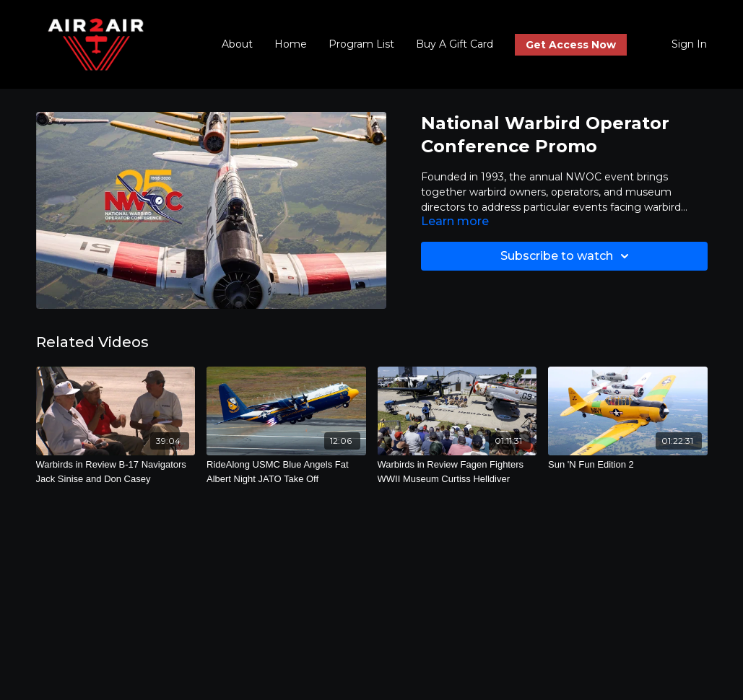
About (237, 44)
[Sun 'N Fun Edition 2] (628, 465)
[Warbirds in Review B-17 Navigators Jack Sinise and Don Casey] (116, 472)
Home (291, 44)
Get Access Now (571, 45)
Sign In (689, 44)
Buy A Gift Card (455, 44)
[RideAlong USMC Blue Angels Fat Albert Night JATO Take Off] (286, 472)
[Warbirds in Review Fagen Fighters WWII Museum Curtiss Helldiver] (457, 472)
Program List (361, 44)
